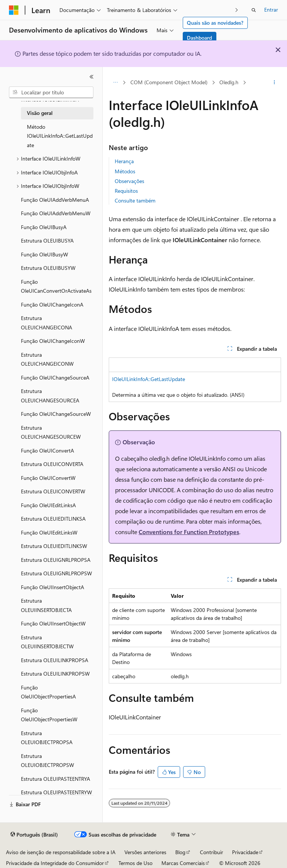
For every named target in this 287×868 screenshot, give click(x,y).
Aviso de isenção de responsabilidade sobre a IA (61, 852)
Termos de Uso (135, 863)
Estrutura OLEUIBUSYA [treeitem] (47, 240)
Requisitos (126, 191)
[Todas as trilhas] (115, 83)
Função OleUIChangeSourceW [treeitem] (56, 414)
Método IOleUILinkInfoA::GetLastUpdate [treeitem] (60, 136)
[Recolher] (92, 77)
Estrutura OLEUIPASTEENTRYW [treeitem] (56, 792)
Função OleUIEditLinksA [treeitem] (48, 505)
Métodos (125, 171)
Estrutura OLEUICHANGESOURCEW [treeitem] (51, 432)
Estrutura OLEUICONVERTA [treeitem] (52, 464)
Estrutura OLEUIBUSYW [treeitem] (48, 268)
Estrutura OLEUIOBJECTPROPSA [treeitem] (47, 738)
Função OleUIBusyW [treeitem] (44, 254)
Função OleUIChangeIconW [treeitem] (53, 341)
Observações (129, 181)
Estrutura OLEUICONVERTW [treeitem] (53, 491)
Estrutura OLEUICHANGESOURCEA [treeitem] (50, 396)
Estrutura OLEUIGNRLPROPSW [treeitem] (56, 573)
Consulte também (135, 200)
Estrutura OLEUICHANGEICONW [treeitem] (47, 359)
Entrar (271, 10)
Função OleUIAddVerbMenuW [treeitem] (56, 213)
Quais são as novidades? (215, 23)
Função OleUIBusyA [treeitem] (44, 227)
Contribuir (212, 852)
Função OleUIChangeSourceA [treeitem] (55, 377)
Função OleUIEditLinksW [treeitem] (49, 532)
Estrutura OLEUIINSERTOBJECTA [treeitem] (46, 605)
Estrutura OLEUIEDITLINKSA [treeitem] (53, 519)
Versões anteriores (145, 852)
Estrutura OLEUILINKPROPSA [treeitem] (55, 660)
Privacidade (245, 852)
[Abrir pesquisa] (254, 10)
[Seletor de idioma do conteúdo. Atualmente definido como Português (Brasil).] (34, 835)
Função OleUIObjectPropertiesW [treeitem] (49, 715)
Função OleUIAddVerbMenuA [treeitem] (55, 200)
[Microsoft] (14, 10)
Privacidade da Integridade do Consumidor (55, 863)
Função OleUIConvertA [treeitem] (47, 450)
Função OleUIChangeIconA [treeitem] (52, 304)
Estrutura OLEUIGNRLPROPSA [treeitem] (56, 560)
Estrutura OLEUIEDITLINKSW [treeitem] (54, 546)
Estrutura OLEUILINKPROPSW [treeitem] (55, 674)
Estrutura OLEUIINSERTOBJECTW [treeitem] (47, 642)
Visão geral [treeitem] (40, 113)
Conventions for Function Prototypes (189, 532)
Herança (124, 161)
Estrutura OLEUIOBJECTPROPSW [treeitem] (47, 761)
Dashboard (199, 38)
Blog (180, 852)
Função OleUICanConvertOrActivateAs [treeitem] (56, 286)
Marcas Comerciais (183, 863)
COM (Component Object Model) (169, 82)
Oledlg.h (229, 82)
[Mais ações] (274, 83)
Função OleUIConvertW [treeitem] (48, 478)
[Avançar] (237, 10)
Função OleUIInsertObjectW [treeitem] (53, 623)
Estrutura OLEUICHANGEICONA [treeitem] (47, 323)
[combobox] (51, 92)
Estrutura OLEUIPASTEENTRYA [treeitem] (55, 779)
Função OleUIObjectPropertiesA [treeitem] (48, 692)
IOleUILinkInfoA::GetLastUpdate (149, 379)
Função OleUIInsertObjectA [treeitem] (53, 587)
